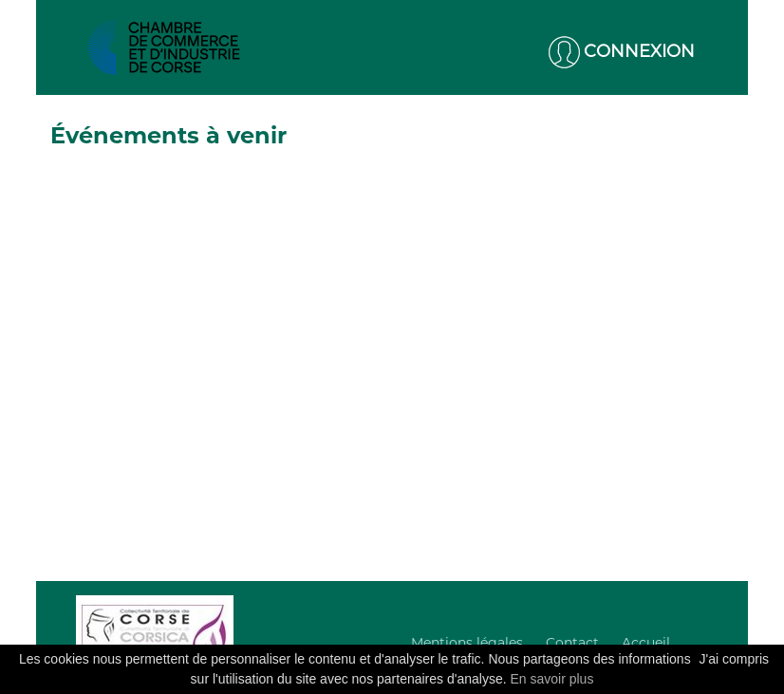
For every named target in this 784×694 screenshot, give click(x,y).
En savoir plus (551, 679)
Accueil (646, 643)
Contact (572, 643)
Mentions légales (467, 643)
